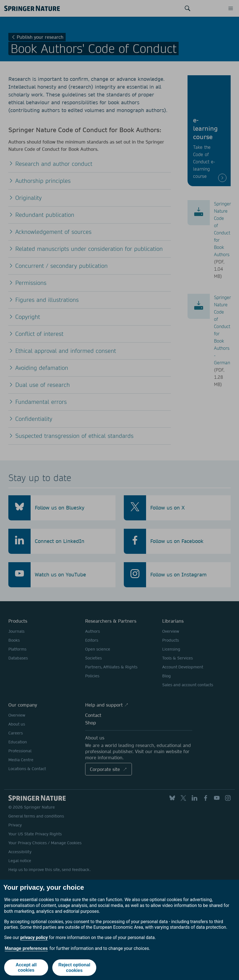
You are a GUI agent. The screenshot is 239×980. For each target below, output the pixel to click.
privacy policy (34, 938)
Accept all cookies (26, 968)
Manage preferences (26, 948)
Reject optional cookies (74, 968)
